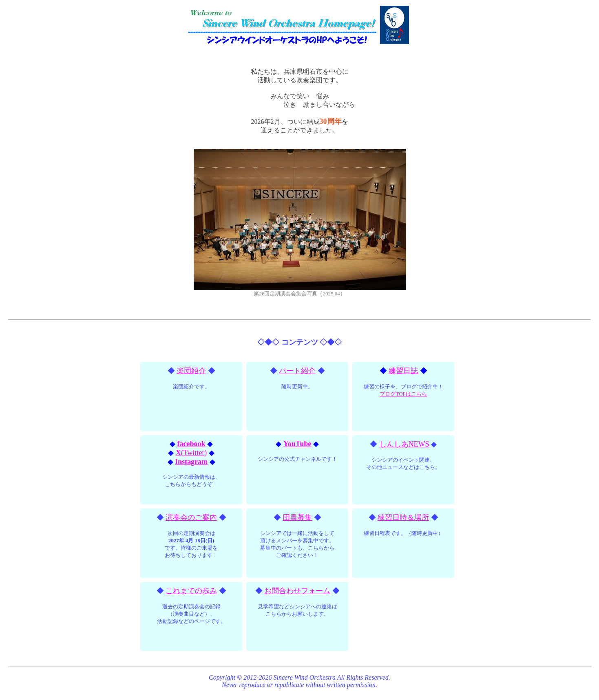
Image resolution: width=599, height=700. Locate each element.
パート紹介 (297, 371)
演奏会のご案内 (191, 517)
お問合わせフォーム (297, 591)
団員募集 (297, 517)
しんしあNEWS (404, 444)
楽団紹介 (191, 371)
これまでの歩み (191, 591)
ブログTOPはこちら (403, 394)
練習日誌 (403, 371)
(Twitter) (191, 453)
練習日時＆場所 (403, 517)
